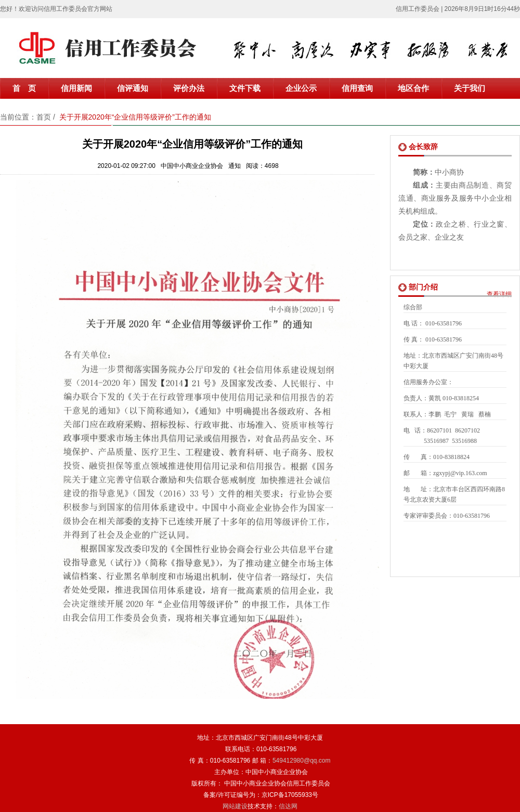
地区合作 (413, 88)
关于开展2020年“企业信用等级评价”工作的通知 (135, 117)
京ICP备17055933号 (290, 795)
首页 (44, 117)
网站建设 (235, 806)
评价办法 (189, 88)
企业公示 (301, 88)
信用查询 (357, 88)
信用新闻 (76, 88)
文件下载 (245, 88)
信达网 (288, 806)
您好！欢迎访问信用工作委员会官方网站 (56, 9)
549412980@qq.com (302, 761)
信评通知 (133, 88)
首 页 (24, 88)
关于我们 (470, 88)
